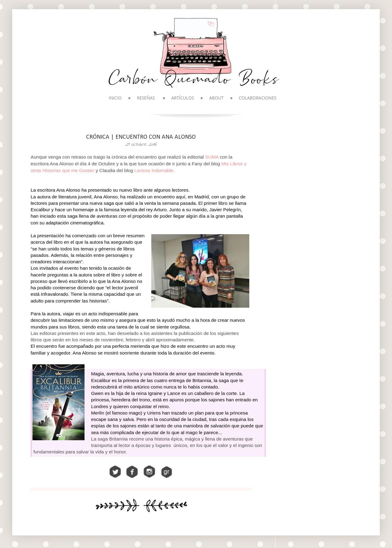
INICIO (115, 98)
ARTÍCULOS (183, 98)
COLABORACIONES (258, 98)
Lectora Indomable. (155, 170)
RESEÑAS (146, 98)
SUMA (212, 157)
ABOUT (216, 98)
